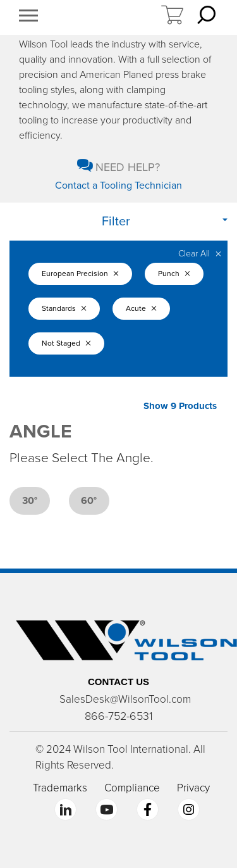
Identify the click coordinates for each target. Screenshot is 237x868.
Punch (174, 274)
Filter (116, 222)
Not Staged (66, 343)
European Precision (80, 274)
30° (30, 501)
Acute (141, 308)
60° (89, 501)
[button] (28, 17)
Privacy (193, 788)
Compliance (132, 788)
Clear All (200, 254)
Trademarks (60, 788)
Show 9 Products (180, 406)
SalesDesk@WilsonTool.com (125, 699)
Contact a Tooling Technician (118, 186)
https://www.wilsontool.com (104, 18)
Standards (64, 308)
